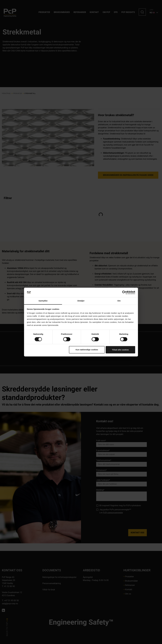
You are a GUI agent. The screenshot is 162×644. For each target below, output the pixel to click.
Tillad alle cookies (120, 350)
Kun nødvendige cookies (87, 350)
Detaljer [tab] (81, 301)
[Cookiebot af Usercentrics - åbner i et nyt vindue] (124, 292)
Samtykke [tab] (43, 301)
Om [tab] (119, 301)
